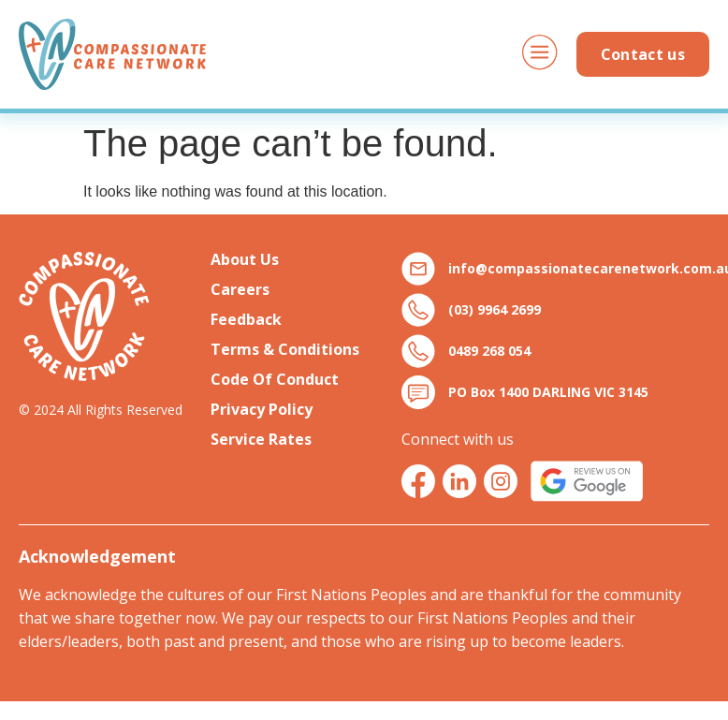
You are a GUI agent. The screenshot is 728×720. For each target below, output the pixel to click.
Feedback (246, 319)
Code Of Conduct (275, 379)
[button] (540, 55)
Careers (240, 289)
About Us (245, 259)
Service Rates (261, 439)
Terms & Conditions (285, 349)
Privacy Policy (262, 409)
